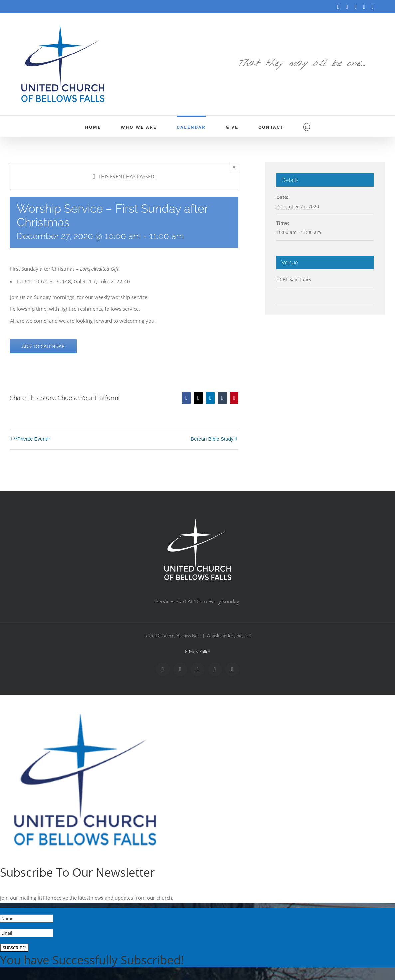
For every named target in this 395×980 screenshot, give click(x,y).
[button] (307, 126)
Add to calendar (43, 346)
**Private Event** (32, 439)
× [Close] (234, 167)
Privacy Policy (197, 652)
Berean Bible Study (212, 439)
